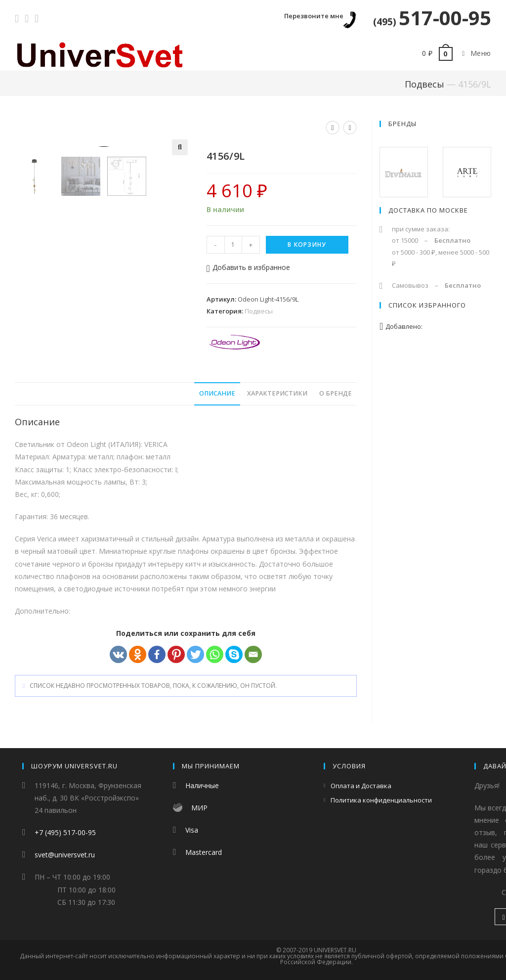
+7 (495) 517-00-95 (65, 832)
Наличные (202, 785)
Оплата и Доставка (361, 786)
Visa (192, 830)
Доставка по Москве (428, 210)
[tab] (217, 395)
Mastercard (204, 852)
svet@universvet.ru (65, 855)
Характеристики (277, 395)
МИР (199, 808)
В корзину (307, 245)
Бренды (402, 124)
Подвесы (424, 84)
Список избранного (427, 305)
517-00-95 (432, 18)
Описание (217, 395)
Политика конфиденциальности (381, 800)
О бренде (336, 395)
